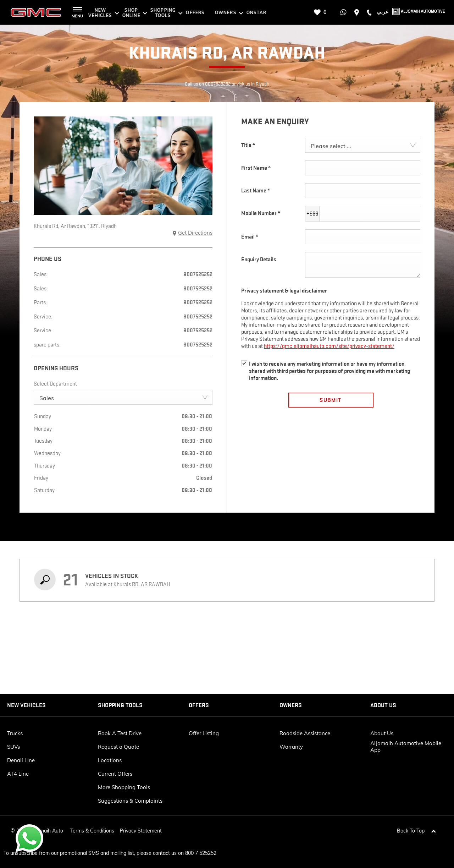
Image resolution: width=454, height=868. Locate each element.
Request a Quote (118, 747)
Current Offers (115, 774)
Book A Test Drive (120, 733)
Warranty (291, 747)
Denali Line (21, 760)
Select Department (55, 384)
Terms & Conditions (92, 828)
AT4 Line (18, 774)
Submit (331, 400)
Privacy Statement (141, 828)
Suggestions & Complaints (130, 801)
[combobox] (123, 397)
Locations (110, 760)
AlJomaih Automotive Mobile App (406, 747)
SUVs (13, 747)
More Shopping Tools (124, 787)
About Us (382, 733)
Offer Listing (204, 733)
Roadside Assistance (305, 733)
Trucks (15, 733)
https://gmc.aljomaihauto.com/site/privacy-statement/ (329, 346)
